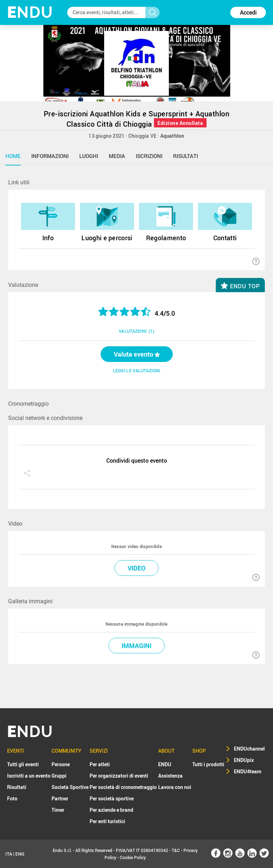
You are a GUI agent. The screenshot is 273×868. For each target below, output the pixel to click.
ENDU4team (248, 771)
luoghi (89, 156)
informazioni (50, 156)
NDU (30, 12)
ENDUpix (244, 760)
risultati (186, 156)
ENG (20, 854)
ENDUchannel (249, 749)
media (117, 156)
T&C (176, 850)
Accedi (248, 12)
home (13, 156)
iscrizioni (149, 156)
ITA (9, 854)
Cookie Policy (133, 857)
